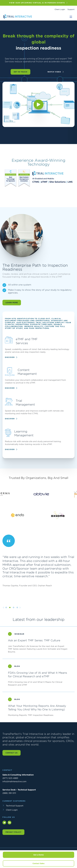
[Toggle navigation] (71, 17)
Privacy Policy (13, 832)
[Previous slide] (3, 612)
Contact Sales (38, 863)
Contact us (12, 753)
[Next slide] (20, 612)
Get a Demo (39, 855)
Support (71, 9)
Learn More (12, 307)
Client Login (60, 9)
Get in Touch (20, 72)
